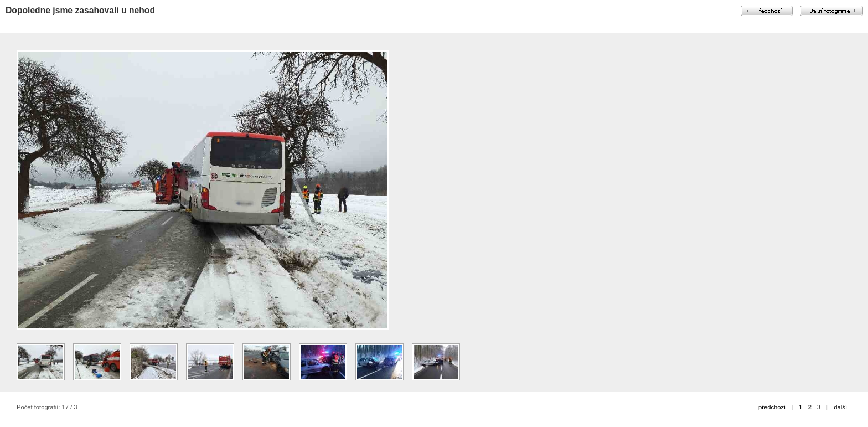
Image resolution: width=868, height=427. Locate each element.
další (840, 407)
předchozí (772, 407)
